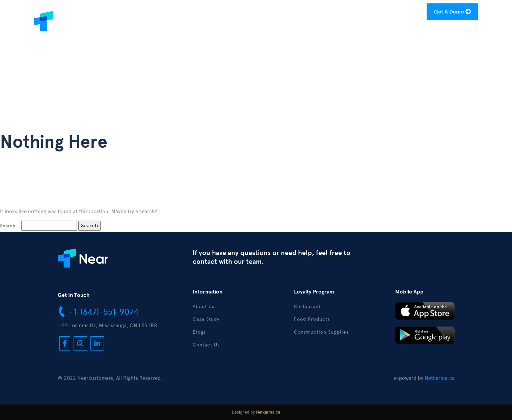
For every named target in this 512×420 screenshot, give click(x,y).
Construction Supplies (321, 332)
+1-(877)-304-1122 (317, 13)
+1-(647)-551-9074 (98, 311)
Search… (10, 226)
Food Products (312, 319)
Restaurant (307, 306)
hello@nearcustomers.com (387, 13)
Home (289, 33)
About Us (320, 33)
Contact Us (459, 33)
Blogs (389, 33)
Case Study (357, 33)
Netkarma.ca (440, 378)
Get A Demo (452, 12)
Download (420, 33)
